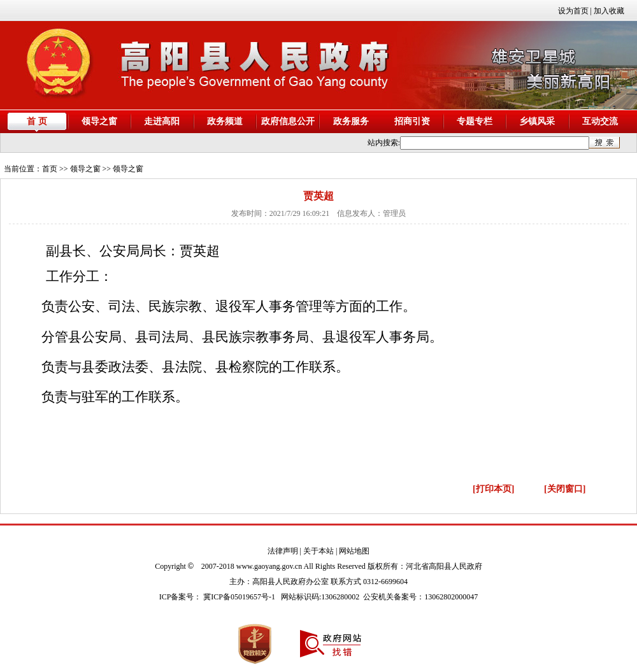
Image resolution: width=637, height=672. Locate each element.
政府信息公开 (288, 121)
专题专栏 (475, 121)
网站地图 (354, 551)
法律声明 (283, 551)
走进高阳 (162, 121)
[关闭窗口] (565, 489)
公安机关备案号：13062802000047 (420, 597)
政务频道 (225, 121)
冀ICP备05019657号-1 (239, 597)
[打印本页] (493, 489)
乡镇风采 (537, 121)
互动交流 (600, 121)
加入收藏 (609, 11)
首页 (50, 169)
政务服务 (351, 121)
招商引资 (412, 121)
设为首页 (573, 11)
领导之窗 (99, 121)
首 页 (37, 121)
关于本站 (318, 551)
